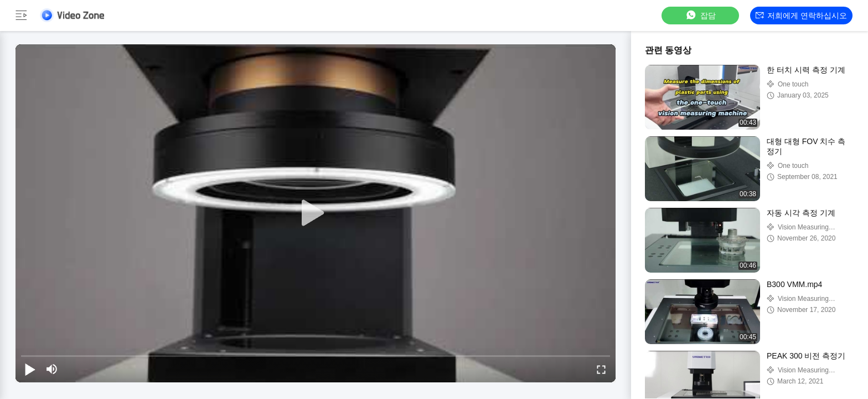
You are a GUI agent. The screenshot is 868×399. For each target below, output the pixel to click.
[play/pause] (30, 369)
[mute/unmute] (52, 369)
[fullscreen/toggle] (601, 369)
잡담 (700, 15)
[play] (316, 213)
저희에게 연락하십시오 (801, 16)
